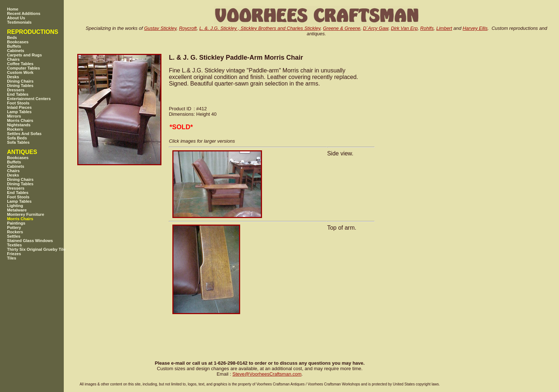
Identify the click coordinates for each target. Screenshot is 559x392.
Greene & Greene (342, 28)
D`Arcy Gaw (376, 28)
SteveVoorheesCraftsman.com (267, 374)
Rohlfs (427, 28)
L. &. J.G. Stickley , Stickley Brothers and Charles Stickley (260, 28)
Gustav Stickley (160, 28)
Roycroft (188, 28)
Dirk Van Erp (404, 28)
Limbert (444, 28)
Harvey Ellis (475, 28)
